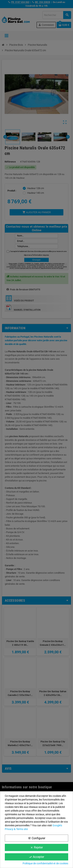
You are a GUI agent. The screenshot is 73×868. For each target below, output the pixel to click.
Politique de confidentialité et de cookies (45, 863)
